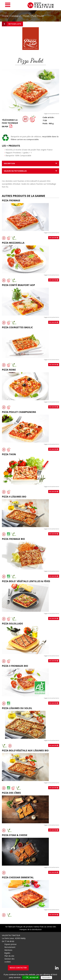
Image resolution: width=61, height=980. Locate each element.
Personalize (46, 978)
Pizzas (26, 16)
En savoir (54, 238)
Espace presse (10, 944)
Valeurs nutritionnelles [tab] (15, 171)
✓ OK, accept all (31, 977)
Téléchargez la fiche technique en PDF (10, 123)
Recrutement (10, 947)
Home (5, 16)
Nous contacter (18, 968)
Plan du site (9, 956)
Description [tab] (9, 163)
